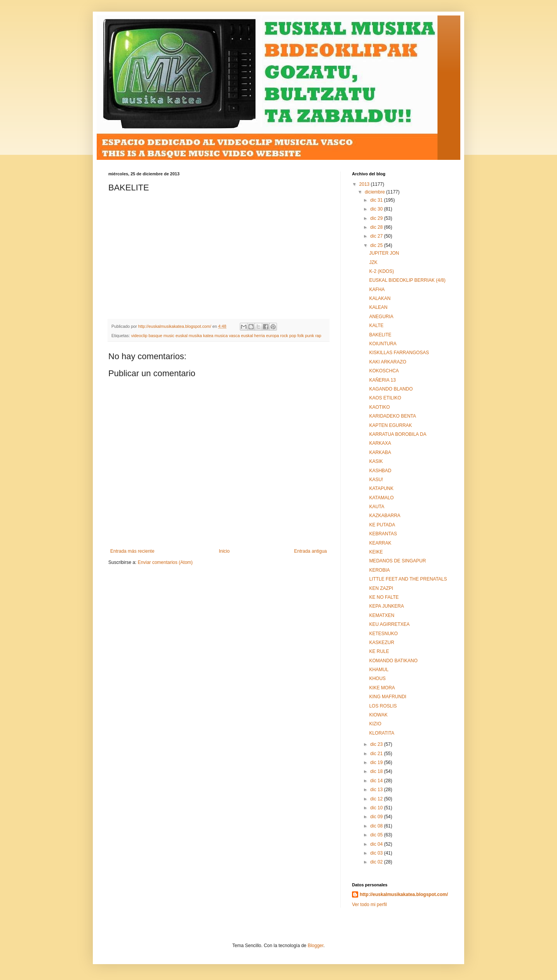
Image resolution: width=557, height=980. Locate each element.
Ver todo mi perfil (369, 905)
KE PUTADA (382, 525)
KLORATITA (382, 733)
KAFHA (377, 290)
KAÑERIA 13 (382, 380)
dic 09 (377, 817)
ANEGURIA (381, 317)
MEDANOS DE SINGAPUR (397, 561)
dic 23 (377, 744)
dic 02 (377, 862)
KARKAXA (380, 443)
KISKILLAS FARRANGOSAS (399, 353)
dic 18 (377, 771)
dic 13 (377, 790)
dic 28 (377, 227)
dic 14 (377, 781)
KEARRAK (380, 543)
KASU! (376, 480)
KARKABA (380, 452)
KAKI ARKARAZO (388, 362)
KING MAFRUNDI (388, 697)
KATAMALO (381, 498)
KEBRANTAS (383, 534)
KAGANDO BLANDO (391, 389)
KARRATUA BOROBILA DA (398, 434)
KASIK (376, 461)
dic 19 (377, 762)
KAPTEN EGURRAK (390, 425)
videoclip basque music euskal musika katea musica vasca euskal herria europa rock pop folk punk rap (226, 336)
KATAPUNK (381, 488)
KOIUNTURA (383, 344)
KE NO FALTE (384, 597)
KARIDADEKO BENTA (392, 416)
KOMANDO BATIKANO (393, 661)
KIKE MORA (382, 688)
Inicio (224, 551)
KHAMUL (379, 670)
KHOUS (377, 678)
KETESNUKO (383, 634)
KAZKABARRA (385, 516)
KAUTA (377, 507)
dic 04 (377, 844)
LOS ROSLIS (383, 706)
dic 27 (377, 236)
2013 (365, 184)
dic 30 (377, 209)
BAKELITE (380, 335)
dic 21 (377, 754)
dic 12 (377, 799)
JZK (373, 262)
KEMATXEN (382, 615)
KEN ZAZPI (381, 588)
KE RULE (379, 651)
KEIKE (376, 552)
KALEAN (378, 307)
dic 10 (377, 808)
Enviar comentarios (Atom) (165, 562)
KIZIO (375, 724)
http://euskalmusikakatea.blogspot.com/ (404, 894)
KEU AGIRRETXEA (389, 624)
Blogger (315, 946)
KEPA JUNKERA (386, 606)
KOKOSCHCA (384, 371)
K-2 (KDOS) (381, 271)
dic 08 (377, 826)
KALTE (376, 326)
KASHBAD (380, 471)
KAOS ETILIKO (385, 398)
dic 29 (377, 218)
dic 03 (377, 853)
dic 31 (377, 200)
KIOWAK (378, 715)
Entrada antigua (310, 551)
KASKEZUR (382, 642)
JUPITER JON (384, 253)
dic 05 (377, 835)
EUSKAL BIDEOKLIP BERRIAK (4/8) (407, 280)
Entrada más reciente (132, 551)
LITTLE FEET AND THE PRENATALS (408, 579)
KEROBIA (379, 570)
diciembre (375, 192)
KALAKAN (380, 298)
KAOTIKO (379, 407)
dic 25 (377, 245)
